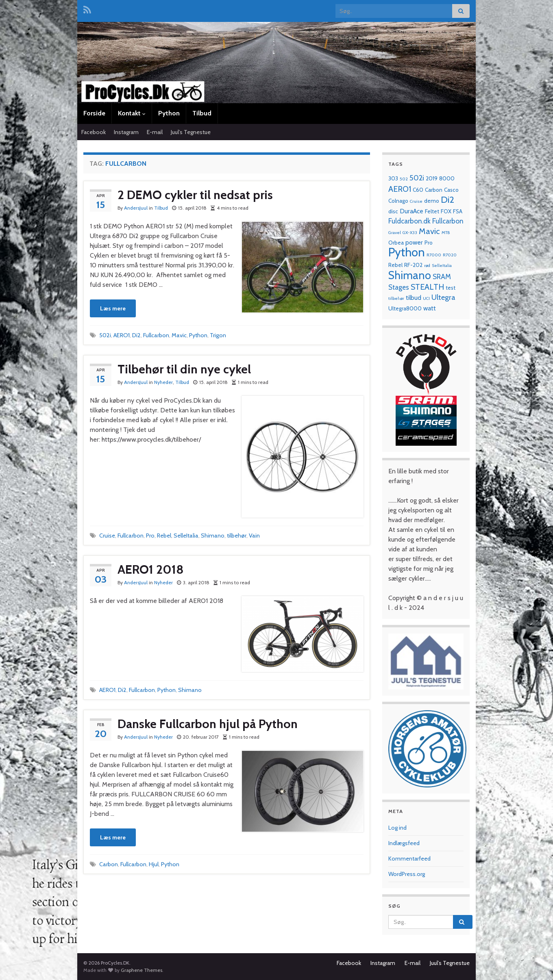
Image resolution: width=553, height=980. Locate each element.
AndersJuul (136, 208)
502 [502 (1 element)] (404, 179)
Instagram (126, 132)
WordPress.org (407, 874)
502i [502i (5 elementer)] (417, 178)
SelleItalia (186, 536)
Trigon (218, 335)
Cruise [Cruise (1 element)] (416, 201)
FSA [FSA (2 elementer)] (458, 211)
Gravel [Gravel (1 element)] (395, 233)
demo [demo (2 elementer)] (432, 201)
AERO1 (122, 335)
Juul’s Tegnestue (191, 132)
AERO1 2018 (151, 569)
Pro (150, 536)
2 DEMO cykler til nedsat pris (195, 195)
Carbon (109, 864)
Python (169, 113)
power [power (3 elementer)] (414, 242)
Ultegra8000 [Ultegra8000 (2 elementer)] (405, 308)
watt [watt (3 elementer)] (430, 308)
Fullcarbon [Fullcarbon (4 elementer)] (448, 221)
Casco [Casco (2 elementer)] (451, 190)
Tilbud (202, 113)
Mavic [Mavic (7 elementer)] (429, 231)
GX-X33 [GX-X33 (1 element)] (410, 233)
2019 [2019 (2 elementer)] (432, 178)
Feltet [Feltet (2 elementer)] (432, 211)
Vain (254, 536)
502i (105, 335)
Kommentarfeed (409, 859)
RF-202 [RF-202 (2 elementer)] (413, 265)
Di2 (136, 335)
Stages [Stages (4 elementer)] (399, 287)
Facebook (94, 132)
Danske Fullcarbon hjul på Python (208, 724)
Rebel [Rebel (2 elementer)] (395, 265)
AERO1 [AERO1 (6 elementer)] (400, 189)
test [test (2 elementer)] (451, 288)
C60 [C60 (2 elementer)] (418, 190)
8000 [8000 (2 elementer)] (447, 178)
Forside (94, 113)
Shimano (213, 536)
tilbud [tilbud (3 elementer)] (414, 298)
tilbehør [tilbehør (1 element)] (396, 298)
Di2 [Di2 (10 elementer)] (447, 199)
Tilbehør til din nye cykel (184, 369)
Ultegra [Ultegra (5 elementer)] (443, 297)
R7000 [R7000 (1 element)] (434, 255)
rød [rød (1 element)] (427, 266)
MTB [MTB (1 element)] (446, 233)
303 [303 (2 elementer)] (393, 178)
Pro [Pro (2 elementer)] (429, 243)
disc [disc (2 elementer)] (393, 211)
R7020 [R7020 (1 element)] (450, 255)
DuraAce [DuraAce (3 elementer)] (411, 211)
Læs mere (113, 308)
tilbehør (237, 536)
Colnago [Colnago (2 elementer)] (398, 201)
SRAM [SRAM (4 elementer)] (442, 276)
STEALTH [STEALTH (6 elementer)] (427, 287)
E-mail (155, 132)
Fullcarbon (156, 335)
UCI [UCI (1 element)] (426, 298)
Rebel (164, 536)
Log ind (397, 828)
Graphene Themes (142, 970)
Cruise (107, 536)
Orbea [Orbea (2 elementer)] (396, 243)
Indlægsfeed (404, 843)
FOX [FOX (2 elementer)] (446, 211)
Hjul (154, 864)
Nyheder (163, 382)
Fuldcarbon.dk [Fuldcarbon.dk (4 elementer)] (409, 221)
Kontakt (132, 113)
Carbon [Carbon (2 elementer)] (434, 190)
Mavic (179, 335)
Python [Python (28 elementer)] (407, 252)
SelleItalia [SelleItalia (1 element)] (442, 266)
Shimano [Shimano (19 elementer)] (410, 275)
